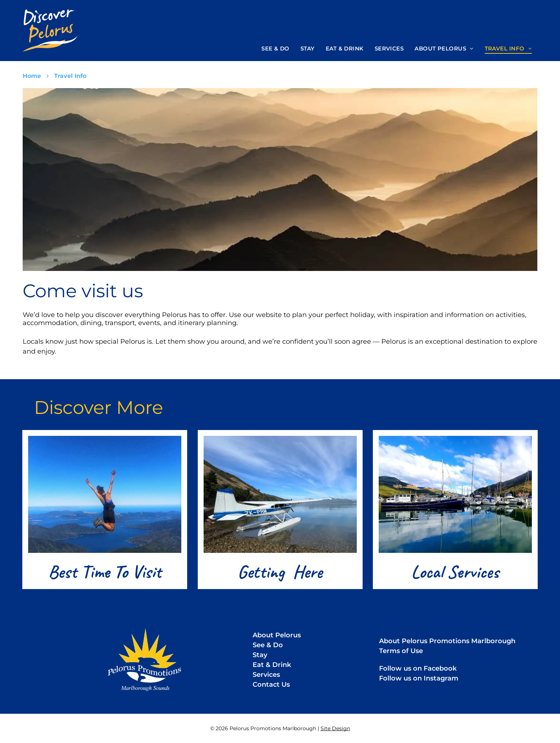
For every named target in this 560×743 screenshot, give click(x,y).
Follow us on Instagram (419, 678)
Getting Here (280, 572)
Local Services (455, 572)
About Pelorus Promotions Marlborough (447, 641)
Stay (260, 655)
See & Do (268, 645)
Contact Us (271, 684)
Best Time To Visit (105, 572)
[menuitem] (275, 48)
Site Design (335, 728)
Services (266, 675)
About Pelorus (277, 635)
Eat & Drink (272, 665)
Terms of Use (401, 651)
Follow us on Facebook (418, 668)
